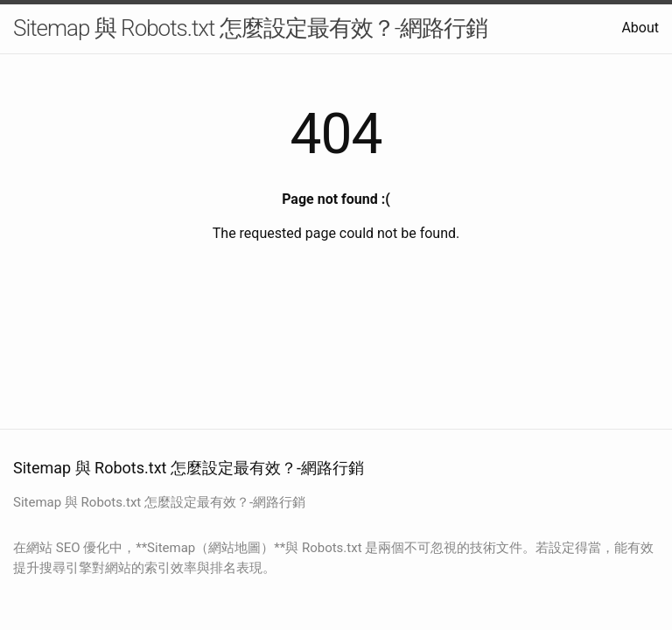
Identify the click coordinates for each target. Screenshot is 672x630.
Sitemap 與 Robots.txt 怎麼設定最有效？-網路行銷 (250, 28)
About (640, 28)
